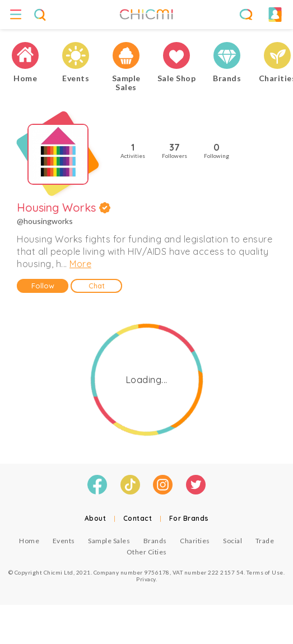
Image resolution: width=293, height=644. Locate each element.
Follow (43, 286)
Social (232, 541)
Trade (265, 541)
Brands (155, 541)
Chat (97, 286)
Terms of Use (265, 572)
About (96, 518)
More (80, 264)
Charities (195, 541)
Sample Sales (109, 541)
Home (29, 541)
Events (64, 541)
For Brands (189, 518)
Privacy (146, 579)
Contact (138, 518)
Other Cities (147, 552)
